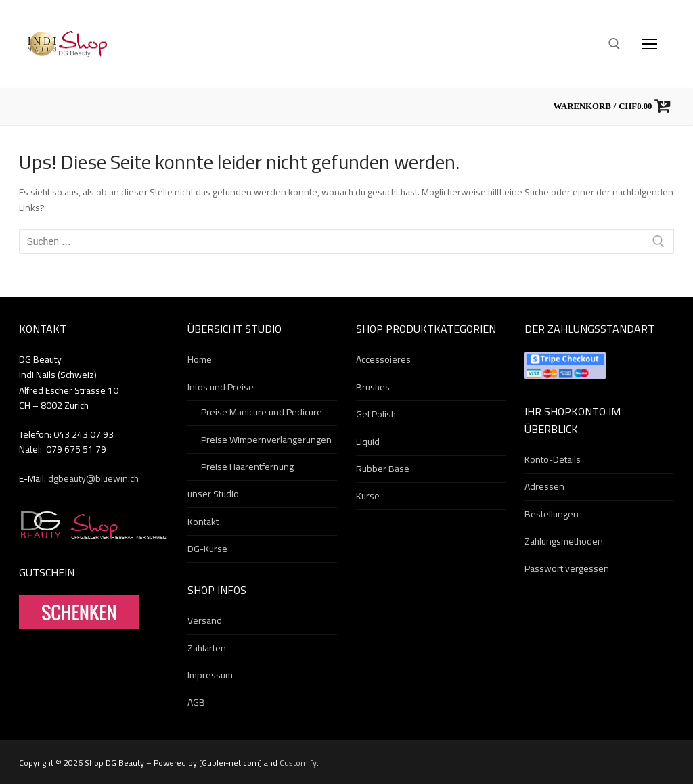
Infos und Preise (222, 388)
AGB (196, 703)
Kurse (368, 497)
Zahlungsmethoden (564, 542)
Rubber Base (383, 469)
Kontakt (203, 522)
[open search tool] (614, 44)
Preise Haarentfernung (247, 467)
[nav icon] (650, 44)
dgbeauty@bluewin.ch (93, 478)
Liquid (368, 442)
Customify (298, 763)
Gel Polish (376, 415)
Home (200, 360)
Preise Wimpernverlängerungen (266, 440)
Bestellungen (552, 515)
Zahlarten (207, 649)
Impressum (210, 676)
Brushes (373, 388)
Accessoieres (383, 360)
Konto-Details (553, 460)
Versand (205, 621)
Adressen (544, 487)
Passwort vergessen (567, 569)
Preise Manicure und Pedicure (262, 413)
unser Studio (213, 494)
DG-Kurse (207, 549)
